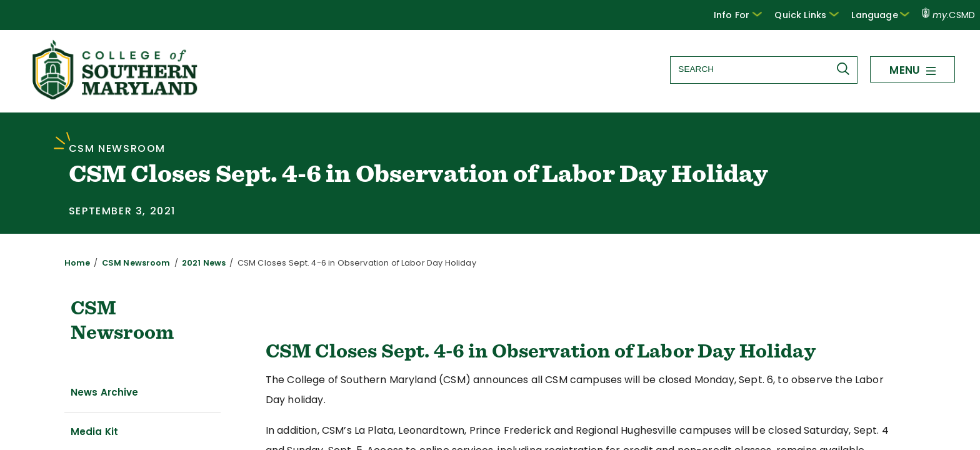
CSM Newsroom (128, 263)
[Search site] (763, 69)
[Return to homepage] (116, 96)
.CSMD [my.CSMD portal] (949, 15)
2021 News (190, 263)
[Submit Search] (846, 69)
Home (76, 263)
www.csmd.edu (839, 430)
